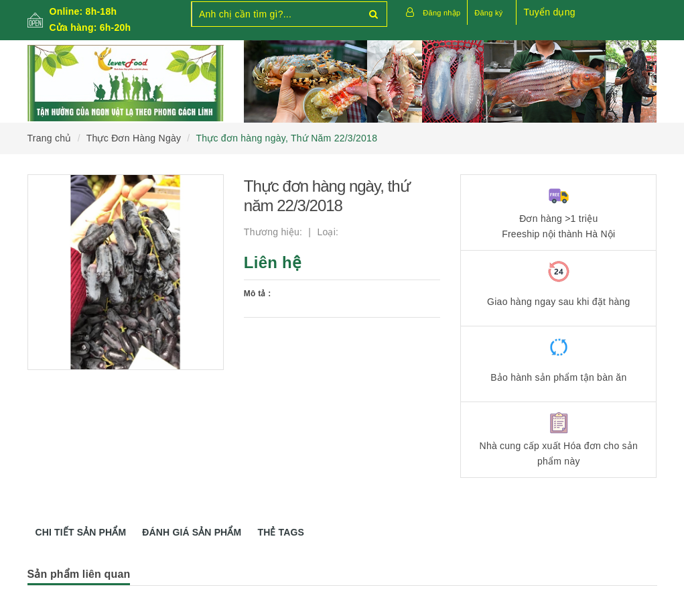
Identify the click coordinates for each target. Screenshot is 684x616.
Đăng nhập (441, 13)
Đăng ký (488, 13)
